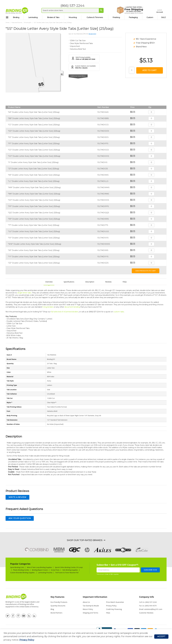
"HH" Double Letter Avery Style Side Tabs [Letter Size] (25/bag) (34, 156)
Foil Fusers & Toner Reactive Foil (67, 573)
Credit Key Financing (114, 609)
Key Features (57, 597)
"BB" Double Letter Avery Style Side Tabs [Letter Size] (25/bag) (34, 118)
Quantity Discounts (58, 606)
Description (90, 282)
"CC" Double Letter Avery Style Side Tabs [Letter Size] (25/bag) (34, 125)
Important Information (95, 597)
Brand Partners (56, 613)
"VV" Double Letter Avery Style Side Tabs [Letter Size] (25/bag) (34, 238)
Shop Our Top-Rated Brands (85, 540)
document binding (72, 307)
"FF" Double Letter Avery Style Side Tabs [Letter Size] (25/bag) (34, 144)
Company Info (146, 597)
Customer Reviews (146, 613)
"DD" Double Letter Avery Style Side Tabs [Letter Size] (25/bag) (34, 131)
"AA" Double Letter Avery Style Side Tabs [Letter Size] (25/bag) (34, 112)
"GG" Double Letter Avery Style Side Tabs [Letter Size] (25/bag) (34, 150)
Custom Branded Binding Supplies (23, 573)
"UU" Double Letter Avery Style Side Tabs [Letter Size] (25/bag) (34, 231)
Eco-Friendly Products (59, 602)
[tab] (62, 598)
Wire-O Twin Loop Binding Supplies (39, 567)
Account (155, 12)
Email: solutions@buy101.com (151, 609)
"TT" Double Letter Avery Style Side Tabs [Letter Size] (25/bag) (34, 225)
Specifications (69, 282)
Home (7, 23)
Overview (49, 282)
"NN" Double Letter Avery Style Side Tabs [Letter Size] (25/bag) (34, 194)
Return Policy (88, 609)
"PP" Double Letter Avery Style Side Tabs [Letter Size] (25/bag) (34, 206)
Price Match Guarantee (115, 602)
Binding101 (28, 23)
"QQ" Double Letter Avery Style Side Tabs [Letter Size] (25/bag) (34, 213)
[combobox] (71, 10)
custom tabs (119, 312)
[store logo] (17, 10)
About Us (86, 602)
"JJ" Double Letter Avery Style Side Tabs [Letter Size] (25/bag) (34, 169)
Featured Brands (17, 23)
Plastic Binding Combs (21, 570)
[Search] (100, 10)
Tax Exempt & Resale (91, 606)
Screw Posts (55, 570)
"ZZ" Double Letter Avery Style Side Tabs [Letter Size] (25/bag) (34, 263)
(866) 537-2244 (71, 6)
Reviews (108, 282)
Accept (161, 636)
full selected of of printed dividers (65, 312)
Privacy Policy (27, 640)
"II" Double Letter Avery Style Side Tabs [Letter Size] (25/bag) (33, 162)
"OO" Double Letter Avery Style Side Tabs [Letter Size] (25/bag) (34, 200)
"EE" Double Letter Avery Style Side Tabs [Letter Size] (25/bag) (34, 137)
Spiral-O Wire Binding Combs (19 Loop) (69, 567)
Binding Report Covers (40, 570)
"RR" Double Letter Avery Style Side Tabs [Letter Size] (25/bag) (34, 219)
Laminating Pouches (45, 573)
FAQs (125, 282)
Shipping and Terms (90, 613)
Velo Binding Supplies (70, 570)
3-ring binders (48, 307)
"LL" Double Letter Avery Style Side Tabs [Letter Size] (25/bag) (34, 181)
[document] (79, 637)
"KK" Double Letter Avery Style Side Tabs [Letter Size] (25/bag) (34, 175)
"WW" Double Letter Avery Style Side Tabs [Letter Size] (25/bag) (35, 244)
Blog (52, 609)
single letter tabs (24, 293)
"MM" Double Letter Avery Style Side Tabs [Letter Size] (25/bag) (34, 187)
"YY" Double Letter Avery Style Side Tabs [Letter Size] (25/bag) (34, 257)
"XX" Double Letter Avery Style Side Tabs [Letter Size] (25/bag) (34, 250)
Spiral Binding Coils (17, 567)
